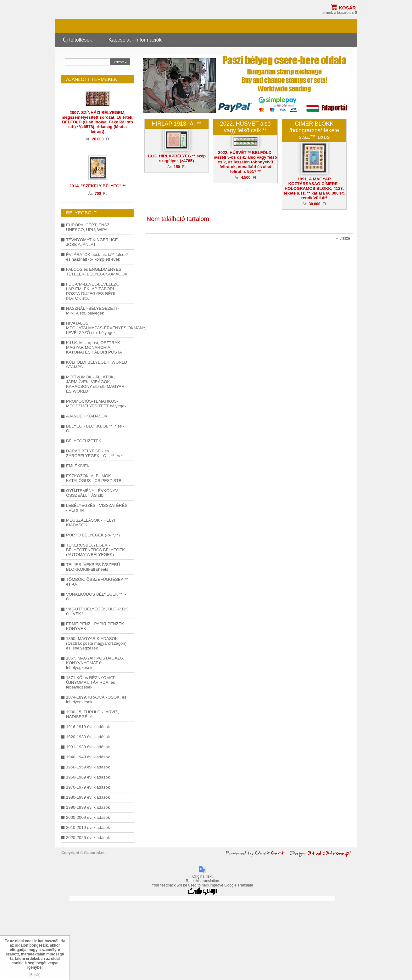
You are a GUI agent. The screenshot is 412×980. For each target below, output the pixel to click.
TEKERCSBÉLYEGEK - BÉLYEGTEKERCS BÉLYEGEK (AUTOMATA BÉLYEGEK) (95, 550)
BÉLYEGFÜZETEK (84, 441)
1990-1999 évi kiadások (88, 807)
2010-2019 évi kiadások (88, 827)
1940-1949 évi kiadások (88, 757)
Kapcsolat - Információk (135, 40)
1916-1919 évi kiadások (88, 727)
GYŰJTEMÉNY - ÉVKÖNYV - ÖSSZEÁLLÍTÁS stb (93, 493)
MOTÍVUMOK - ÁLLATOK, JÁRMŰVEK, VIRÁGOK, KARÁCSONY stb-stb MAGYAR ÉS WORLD (95, 384)
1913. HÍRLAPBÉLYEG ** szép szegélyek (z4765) (176, 158)
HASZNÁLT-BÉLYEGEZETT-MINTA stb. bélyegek (93, 311)
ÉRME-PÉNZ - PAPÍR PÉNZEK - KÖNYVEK (96, 626)
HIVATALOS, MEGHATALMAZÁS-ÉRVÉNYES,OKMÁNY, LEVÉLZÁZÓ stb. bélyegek (97, 328)
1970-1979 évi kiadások (88, 787)
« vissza (343, 238)
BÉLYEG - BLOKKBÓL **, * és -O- (95, 428)
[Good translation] (195, 892)
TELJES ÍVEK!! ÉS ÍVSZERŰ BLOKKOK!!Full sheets (93, 567)
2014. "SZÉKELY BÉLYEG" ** (97, 186)
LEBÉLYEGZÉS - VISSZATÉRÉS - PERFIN (97, 508)
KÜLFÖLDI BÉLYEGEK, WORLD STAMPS (97, 365)
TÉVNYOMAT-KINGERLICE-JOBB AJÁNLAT (93, 242)
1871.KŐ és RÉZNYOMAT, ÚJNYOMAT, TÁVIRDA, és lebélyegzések (91, 682)
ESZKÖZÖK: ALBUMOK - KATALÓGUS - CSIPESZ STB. (94, 478)
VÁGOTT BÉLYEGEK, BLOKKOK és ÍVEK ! (97, 611)
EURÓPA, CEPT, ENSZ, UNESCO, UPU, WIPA (88, 227)
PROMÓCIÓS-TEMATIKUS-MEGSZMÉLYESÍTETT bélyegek (96, 404)
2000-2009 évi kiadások (88, 817)
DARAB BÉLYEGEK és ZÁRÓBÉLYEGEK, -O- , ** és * (94, 453)
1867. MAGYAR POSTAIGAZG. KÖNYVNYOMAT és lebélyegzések (95, 663)
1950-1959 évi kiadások (88, 767)
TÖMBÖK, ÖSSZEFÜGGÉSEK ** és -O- (97, 582)
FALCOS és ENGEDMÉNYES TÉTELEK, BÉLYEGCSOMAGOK (97, 272)
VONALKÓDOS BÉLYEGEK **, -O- (96, 597)
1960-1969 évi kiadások (88, 777)
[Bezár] (35, 975)
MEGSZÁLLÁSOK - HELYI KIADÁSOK (91, 523)
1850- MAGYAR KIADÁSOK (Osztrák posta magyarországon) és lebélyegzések (96, 643)
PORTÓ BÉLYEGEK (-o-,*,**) (93, 535)
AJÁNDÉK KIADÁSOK (87, 416)
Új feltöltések (78, 40)
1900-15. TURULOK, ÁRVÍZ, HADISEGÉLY (92, 714)
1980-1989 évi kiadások (88, 797)
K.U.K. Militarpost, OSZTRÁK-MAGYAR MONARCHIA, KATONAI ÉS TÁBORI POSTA (94, 347)
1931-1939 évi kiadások (88, 747)
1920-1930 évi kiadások (88, 737)
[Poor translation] (210, 892)
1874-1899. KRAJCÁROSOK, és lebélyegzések (96, 700)
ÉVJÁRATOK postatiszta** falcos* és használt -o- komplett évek (97, 257)
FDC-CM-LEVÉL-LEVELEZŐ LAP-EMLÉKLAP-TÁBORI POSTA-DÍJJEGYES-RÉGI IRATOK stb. (93, 291)
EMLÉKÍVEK (78, 466)
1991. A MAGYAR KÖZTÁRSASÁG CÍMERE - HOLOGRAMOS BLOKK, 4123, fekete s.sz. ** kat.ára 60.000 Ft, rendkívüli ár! (314, 188)
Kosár (347, 8)
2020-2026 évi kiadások (88, 838)
